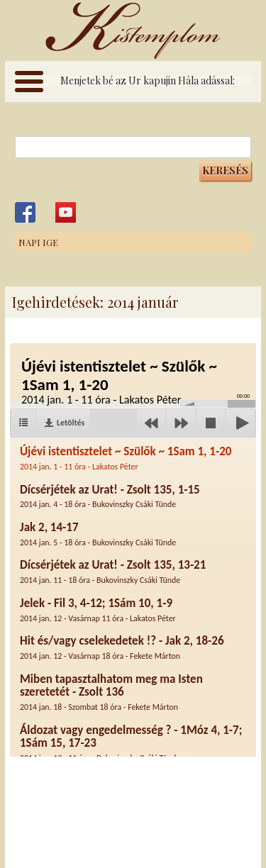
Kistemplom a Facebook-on (25, 212)
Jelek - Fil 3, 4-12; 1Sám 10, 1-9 (98, 610)
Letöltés (71, 423)
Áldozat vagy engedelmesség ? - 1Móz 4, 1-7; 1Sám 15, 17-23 (131, 743)
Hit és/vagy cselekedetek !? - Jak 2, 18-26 (122, 647)
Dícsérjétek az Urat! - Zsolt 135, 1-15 (110, 496)
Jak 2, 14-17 (98, 534)
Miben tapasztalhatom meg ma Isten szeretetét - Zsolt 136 (111, 692)
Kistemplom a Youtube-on (66, 212)
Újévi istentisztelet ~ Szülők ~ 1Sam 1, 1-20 (126, 458)
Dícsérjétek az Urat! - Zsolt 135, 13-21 (113, 571)
